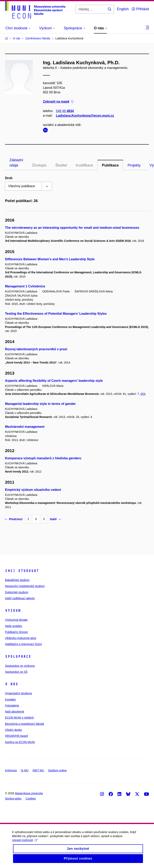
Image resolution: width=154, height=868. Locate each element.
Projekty (134, 165)
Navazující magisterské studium (25, 586)
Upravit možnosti (25, 843)
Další (55, 519)
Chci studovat (22, 571)
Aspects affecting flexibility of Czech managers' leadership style (54, 381)
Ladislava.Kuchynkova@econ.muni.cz (85, 116)
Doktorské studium (17, 592)
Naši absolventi (15, 712)
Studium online (57, 770)
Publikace (110, 165)
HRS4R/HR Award (16, 736)
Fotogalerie (12, 706)
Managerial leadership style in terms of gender (40, 404)
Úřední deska (13, 730)
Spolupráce (18, 657)
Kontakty (10, 700)
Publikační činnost (16, 632)
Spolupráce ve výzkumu (20, 666)
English (123, 9)
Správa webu (13, 799)
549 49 (65, 111)
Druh (9, 178)
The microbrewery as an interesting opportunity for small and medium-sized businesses (72, 228)
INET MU (38, 770)
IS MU (25, 770)
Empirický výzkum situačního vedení (33, 490)
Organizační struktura (18, 693)
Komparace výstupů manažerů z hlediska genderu (43, 458)
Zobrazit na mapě (58, 102)
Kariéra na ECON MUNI (20, 742)
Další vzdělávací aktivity (20, 598)
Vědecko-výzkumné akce (21, 638)
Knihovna (11, 770)
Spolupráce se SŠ (16, 672)
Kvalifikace (84, 165)
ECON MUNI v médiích (19, 718)
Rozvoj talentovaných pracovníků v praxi (36, 349)
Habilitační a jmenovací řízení (23, 644)
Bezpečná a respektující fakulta (25, 724)
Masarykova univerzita (29, 793)
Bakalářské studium (17, 580)
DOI (143, 394)
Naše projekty (14, 626)
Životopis (39, 165)
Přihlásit (140, 9)
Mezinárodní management (25, 427)
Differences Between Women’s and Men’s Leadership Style (50, 259)
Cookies (31, 799)
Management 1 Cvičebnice (25, 286)
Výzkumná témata (16, 620)
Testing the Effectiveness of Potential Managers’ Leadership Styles (56, 314)
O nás (12, 684)
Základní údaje (16, 163)
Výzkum (13, 611)
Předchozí (14, 519)
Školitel (61, 165)
